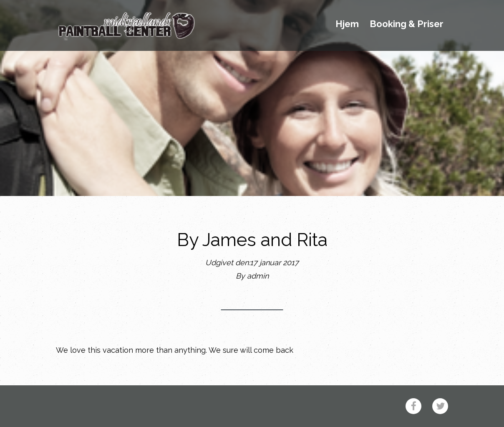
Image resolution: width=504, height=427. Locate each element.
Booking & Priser (407, 24)
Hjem (347, 24)
